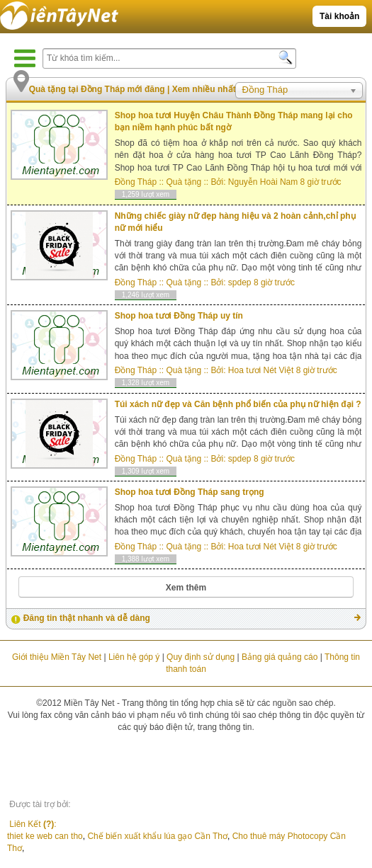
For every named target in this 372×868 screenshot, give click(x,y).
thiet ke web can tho (45, 842)
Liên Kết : (40, 827)
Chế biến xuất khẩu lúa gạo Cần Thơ (157, 842)
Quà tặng (184, 182)
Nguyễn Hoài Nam (263, 182)
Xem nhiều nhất (204, 89)
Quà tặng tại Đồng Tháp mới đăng (98, 89)
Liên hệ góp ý (134, 657)
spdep (240, 282)
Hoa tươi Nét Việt (261, 370)
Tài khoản (339, 16)
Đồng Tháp (136, 182)
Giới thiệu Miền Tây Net (57, 657)
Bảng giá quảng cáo (280, 657)
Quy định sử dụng (201, 657)
